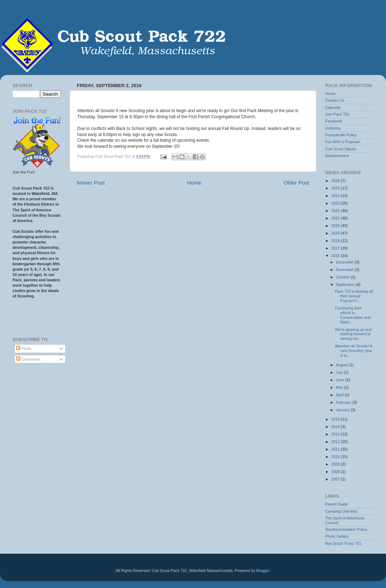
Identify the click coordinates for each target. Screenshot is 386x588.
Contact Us (335, 100)
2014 (336, 427)
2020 (336, 226)
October (343, 277)
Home (194, 183)
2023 (336, 203)
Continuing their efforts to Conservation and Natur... (353, 315)
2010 (336, 457)
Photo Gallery (337, 536)
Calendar (333, 107)
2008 (336, 472)
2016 (336, 256)
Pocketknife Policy (341, 135)
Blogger (263, 571)
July (340, 372)
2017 (336, 248)
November (345, 270)
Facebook (334, 121)
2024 (336, 196)
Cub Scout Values (341, 149)
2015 (336, 419)
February (344, 402)
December (345, 262)
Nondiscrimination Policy (346, 529)
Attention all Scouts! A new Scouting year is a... (353, 351)
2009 (336, 464)
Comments (28, 359)
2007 (336, 479)
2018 (336, 241)
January (343, 410)
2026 (336, 181)
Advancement (337, 156)
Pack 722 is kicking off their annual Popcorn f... (354, 296)
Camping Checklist (341, 511)
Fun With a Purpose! (343, 142)
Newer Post (91, 183)
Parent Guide (337, 504)
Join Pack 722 (337, 114)
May (340, 387)
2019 (336, 233)
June (341, 380)
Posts (24, 348)
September (346, 285)
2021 (336, 218)
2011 (336, 449)
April (340, 395)
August (343, 365)
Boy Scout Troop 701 (343, 543)
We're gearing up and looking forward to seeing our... (353, 334)
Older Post (296, 183)
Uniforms (333, 128)
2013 (336, 434)
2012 (336, 442)
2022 (336, 211)
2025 (336, 188)
